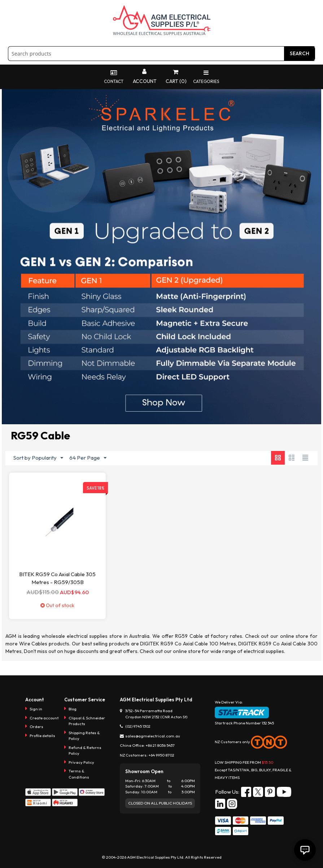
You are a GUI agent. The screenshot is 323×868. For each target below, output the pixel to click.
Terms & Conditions (79, 774)
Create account (44, 718)
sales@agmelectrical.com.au (153, 736)
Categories (206, 77)
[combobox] (161, 54)
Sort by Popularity (38, 458)
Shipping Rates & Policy (84, 736)
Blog (73, 709)
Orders (36, 727)
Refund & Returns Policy (85, 751)
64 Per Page (88, 458)
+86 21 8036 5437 (160, 745)
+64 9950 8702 (161, 755)
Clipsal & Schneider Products (87, 721)
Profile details (42, 736)
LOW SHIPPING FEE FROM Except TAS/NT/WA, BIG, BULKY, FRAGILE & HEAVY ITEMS (253, 770)
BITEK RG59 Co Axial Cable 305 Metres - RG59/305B (57, 578)
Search (300, 53)
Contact (113, 77)
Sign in (36, 709)
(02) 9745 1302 (138, 726)
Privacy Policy (81, 762)
